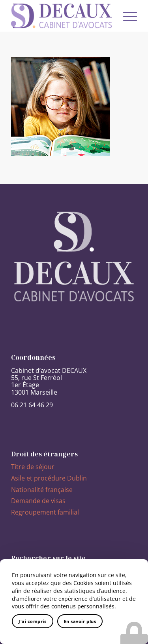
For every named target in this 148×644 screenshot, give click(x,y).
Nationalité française (42, 490)
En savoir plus (80, 621)
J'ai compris (33, 621)
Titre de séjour (33, 467)
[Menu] (126, 16)
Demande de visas (38, 501)
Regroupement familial (45, 512)
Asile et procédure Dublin (49, 478)
